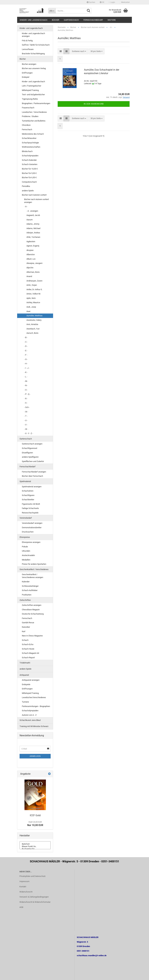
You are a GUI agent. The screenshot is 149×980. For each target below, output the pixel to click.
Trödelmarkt (25, 663)
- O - (26, 390)
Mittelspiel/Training (30, 90)
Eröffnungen (27, 73)
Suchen (91, 2)
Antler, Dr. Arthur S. (34, 289)
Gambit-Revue (28, 623)
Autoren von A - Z (29, 715)
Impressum (24, 881)
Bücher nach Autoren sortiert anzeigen (36, 201)
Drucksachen (28, 532)
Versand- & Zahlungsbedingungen (34, 897)
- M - (26, 381)
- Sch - (27, 407)
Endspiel (26, 77)
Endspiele (26, 684)
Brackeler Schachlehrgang (33, 54)
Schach (25, 640)
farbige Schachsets (30, 508)
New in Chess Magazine (32, 636)
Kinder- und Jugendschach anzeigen (33, 35)
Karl (24, 631)
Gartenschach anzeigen (32, 444)
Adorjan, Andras (33, 233)
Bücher (56, 20)
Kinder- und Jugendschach (34, 20)
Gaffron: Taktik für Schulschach (36, 45)
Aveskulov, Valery (34, 320)
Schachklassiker (29, 138)
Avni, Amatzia (32, 324)
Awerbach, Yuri (33, 329)
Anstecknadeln (28, 555)
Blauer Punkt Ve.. (35, 846)
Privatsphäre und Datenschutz (32, 876)
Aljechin (30, 268)
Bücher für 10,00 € (30, 169)
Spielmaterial (25, 481)
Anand (29, 276)
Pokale (25, 547)
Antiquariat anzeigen (31, 680)
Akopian (30, 250)
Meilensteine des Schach (33, 134)
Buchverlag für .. (35, 849)
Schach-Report (28, 658)
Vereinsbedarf (26, 518)
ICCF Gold (35, 815)
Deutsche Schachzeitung (33, 614)
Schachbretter (28, 500)
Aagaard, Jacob (33, 215)
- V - (26, 425)
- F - (26, 355)
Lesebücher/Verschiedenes (34, 697)
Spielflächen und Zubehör (33, 461)
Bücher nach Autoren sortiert (34, 195)
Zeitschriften (25, 600)
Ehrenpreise (25, 537)
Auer (28, 311)
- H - (26, 364)
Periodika (26, 186)
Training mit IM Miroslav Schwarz (34, 726)
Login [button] (112, 2)
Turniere (25, 702)
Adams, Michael (33, 228)
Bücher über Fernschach (32, 476)
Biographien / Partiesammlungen (36, 103)
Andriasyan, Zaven (34, 281)
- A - (26, 206)
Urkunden (26, 551)
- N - (26, 385)
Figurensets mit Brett (31, 504)
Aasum (30, 220)
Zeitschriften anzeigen (32, 605)
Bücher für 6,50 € (29, 177)
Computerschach (29, 182)
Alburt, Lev (31, 259)
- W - (26, 429)
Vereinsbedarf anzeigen (32, 523)
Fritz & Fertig (27, 41)
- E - (26, 351)
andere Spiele (28, 191)
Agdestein (31, 241)
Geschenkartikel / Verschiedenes (34, 569)
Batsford (35, 844)
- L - (26, 377)
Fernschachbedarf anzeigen (34, 472)
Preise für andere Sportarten (34, 564)
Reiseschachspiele (30, 513)
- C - (26, 342)
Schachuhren (28, 491)
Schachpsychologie (30, 143)
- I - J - (27, 368)
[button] (102, 2)
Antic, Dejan (32, 285)
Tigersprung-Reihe (30, 99)
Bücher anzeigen (29, 64)
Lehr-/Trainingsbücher (32, 86)
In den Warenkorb (94, 104)
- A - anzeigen (32, 211)
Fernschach (27, 129)
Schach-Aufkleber (30, 590)
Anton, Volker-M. (34, 294)
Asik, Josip (31, 307)
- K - (26, 372)
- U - (26, 420)
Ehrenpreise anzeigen (31, 542)
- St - (26, 412)
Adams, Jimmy (33, 224)
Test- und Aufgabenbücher (33, 95)
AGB (21, 907)
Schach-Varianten (30, 164)
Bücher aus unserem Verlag (34, 68)
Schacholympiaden (30, 156)
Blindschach (27, 151)
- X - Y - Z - (29, 433)
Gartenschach (71, 20)
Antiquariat (24, 675)
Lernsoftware (28, 49)
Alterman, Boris (33, 272)
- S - (26, 403)
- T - (26, 416)
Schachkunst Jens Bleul (30, 720)
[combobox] (79, 51)
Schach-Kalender (29, 160)
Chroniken (26, 125)
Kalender (26, 582)
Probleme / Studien (30, 116)
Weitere (112, 20)
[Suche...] (52, 11)
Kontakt (23, 887)
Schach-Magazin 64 (30, 653)
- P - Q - (27, 394)
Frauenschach (28, 108)
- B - (26, 337)
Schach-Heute (28, 649)
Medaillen (26, 560)
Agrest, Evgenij (33, 246)
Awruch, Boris (32, 333)
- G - (26, 359)
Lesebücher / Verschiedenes (34, 112)
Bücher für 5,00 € (29, 173)
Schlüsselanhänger (30, 586)
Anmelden (35, 756)
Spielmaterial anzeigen (32, 487)
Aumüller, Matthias (34, 316)
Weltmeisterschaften (31, 147)
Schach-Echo (28, 644)
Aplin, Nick (31, 298)
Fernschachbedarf (93, 20)
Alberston (31, 254)
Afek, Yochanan (33, 237)
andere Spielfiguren (30, 457)
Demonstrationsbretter (32, 528)
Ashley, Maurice (33, 302)
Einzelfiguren (27, 453)
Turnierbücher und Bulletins (34, 121)
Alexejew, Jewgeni (34, 263)
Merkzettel (125, 2)
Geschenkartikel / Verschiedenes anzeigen (33, 576)
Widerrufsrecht (26, 892)
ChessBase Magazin (31, 610)
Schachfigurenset (30, 448)
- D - (26, 346)
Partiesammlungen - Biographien (36, 706)
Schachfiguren (28, 495)
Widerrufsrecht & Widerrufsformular (35, 902)
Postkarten (27, 595)
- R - (26, 399)
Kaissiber (26, 627)
